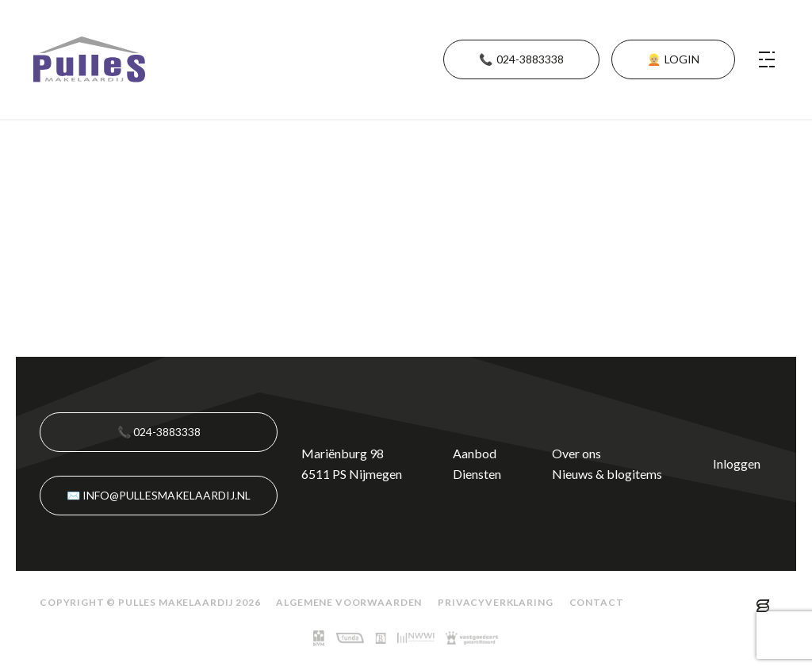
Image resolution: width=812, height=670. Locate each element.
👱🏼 (673, 59)
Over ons (576, 453)
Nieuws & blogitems (607, 474)
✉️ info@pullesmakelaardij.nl (159, 495)
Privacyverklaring (495, 602)
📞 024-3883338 (159, 432)
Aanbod (475, 453)
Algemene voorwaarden (349, 602)
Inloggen (737, 463)
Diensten (477, 474)
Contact (597, 602)
